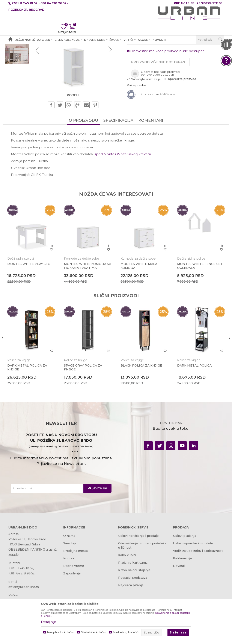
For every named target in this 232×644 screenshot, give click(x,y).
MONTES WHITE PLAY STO (34, 316)
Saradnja (70, 594)
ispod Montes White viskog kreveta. (123, 209)
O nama (69, 586)
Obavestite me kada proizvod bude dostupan (166, 105)
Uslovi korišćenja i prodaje (138, 586)
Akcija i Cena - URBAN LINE (28, 55)
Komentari (151, 176)
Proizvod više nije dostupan (158, 116)
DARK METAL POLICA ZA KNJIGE (32, 417)
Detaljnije (49, 622)
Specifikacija (118, 176)
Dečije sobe (77, 55)
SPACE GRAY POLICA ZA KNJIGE (86, 417)
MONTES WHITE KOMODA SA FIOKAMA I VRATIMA (88, 318)
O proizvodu (84, 176)
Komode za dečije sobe (84, 311)
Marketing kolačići (126, 632)
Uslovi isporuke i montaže (193, 594)
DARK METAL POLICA (191, 415)
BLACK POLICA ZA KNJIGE (141, 415)
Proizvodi (58, 55)
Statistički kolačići (93, 632)
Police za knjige (100, 55)
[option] (22, 78)
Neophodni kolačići (61, 632)
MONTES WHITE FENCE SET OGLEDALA (193, 318)
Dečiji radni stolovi (26, 311)
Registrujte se (209, 3)
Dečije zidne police (188, 311)
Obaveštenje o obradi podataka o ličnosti (142, 596)
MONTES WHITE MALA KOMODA (139, 318)
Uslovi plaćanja (185, 586)
